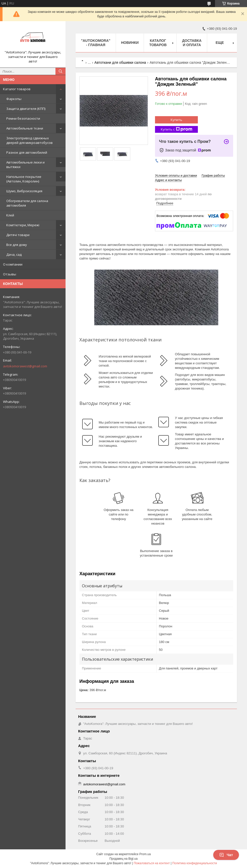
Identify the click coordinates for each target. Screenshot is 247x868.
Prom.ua (145, 854)
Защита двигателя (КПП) (26, 109)
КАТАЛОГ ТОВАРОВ (158, 43)
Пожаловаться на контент (152, 863)
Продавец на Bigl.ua (124, 859)
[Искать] (60, 71)
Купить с (177, 129)
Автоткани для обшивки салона (120, 62)
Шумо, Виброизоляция (24, 191)
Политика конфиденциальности (195, 863)
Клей (10, 215)
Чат (226, 855)
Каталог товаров (17, 89)
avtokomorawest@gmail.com (25, 366)
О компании (13, 264)
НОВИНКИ (130, 43)
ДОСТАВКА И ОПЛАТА (192, 43)
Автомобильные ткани (25, 128)
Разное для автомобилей (27, 152)
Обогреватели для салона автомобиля (27, 203)
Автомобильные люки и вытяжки (25, 165)
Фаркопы (14, 99)
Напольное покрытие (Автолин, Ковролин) (24, 179)
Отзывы (10, 274)
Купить (176, 120)
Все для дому (17, 245)
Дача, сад (14, 254)
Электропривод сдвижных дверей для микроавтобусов (29, 140)
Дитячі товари (18, 235)
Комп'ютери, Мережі (23, 225)
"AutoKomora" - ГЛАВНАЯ (96, 43)
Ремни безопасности (23, 118)
